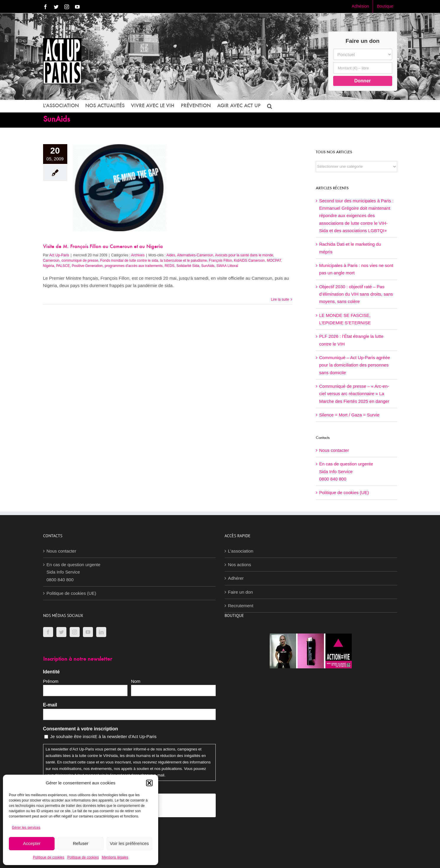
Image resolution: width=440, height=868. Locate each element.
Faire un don (241, 592)
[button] (149, 783)
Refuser (81, 843)
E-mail (50, 705)
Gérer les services (26, 828)
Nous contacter (334, 450)
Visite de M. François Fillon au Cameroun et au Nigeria (103, 247)
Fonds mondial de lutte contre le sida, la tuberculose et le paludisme (154, 260)
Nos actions (240, 565)
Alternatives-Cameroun (195, 255)
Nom (136, 681)
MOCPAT (274, 260)
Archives (138, 255)
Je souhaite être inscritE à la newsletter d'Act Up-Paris (103, 736)
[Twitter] (61, 632)
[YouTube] (88, 632)
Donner (363, 81)
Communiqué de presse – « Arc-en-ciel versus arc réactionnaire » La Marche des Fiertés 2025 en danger (354, 394)
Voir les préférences (129, 843)
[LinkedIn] (101, 632)
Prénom (51, 681)
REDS (170, 266)
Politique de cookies (49, 857)
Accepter (32, 843)
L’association (241, 551)
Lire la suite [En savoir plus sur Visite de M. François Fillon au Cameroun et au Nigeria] (280, 299)
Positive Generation (87, 266)
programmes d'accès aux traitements (134, 266)
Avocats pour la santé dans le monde (244, 255)
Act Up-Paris (59, 255)
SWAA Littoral (227, 266)
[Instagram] (75, 632)
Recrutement (241, 606)
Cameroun (51, 260)
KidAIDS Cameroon (250, 260)
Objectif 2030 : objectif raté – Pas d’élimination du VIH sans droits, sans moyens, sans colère (356, 294)
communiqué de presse (80, 260)
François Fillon (220, 260)
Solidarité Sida (188, 266)
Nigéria (49, 266)
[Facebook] (48, 632)
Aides (171, 255)
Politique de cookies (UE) (344, 492)
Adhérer (236, 578)
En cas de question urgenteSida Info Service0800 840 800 (346, 471)
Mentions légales (115, 857)
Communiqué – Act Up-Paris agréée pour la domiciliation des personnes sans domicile (355, 365)
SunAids (208, 266)
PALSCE (63, 266)
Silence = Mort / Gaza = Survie (349, 415)
